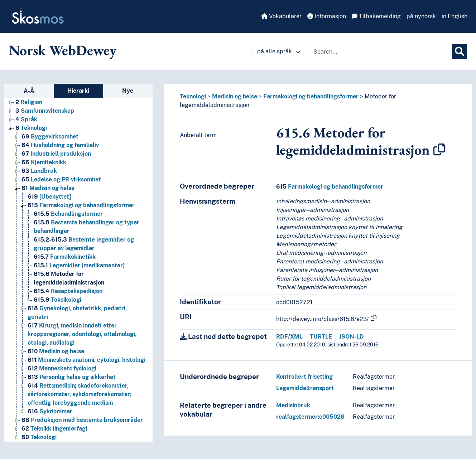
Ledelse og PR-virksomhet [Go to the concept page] (61, 179)
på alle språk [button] (279, 51)
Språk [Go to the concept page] (26, 119)
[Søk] (460, 52)
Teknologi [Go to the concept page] (31, 128)
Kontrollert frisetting (304, 377)
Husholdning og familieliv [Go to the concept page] (60, 145)
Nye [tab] (128, 91)
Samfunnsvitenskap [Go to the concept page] (45, 111)
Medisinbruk (293, 405)
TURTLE (321, 337)
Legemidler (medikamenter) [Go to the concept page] (79, 265)
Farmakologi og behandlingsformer (311, 96)
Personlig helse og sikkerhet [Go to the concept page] (72, 377)
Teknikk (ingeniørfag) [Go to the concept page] (54, 429)
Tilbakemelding (376, 16)
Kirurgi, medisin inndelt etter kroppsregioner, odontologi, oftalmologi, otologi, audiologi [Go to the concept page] (82, 334)
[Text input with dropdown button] (380, 52)
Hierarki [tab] (78, 91)
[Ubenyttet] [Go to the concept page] (49, 197)
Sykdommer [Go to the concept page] (50, 411)
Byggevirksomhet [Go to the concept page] (50, 137)
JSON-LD (352, 337)
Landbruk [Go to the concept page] (39, 171)
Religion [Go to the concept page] (29, 102)
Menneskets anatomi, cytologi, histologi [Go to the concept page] (86, 360)
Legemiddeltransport (305, 388)
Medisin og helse (235, 96)
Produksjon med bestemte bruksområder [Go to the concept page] (82, 420)
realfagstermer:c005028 (310, 417)
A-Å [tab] (29, 91)
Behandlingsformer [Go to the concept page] (68, 214)
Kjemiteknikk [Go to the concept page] (44, 162)
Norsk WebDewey (62, 50)
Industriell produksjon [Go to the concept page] (56, 154)
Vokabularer (281, 16)
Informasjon (327, 16)
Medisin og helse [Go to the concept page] (48, 188)
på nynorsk (421, 16)
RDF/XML (289, 337)
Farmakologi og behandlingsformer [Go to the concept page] (81, 205)
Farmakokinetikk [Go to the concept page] (65, 257)
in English (455, 16)
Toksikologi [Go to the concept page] (57, 300)
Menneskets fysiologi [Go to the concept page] (62, 368)
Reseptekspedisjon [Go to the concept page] (68, 291)
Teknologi (193, 96)
